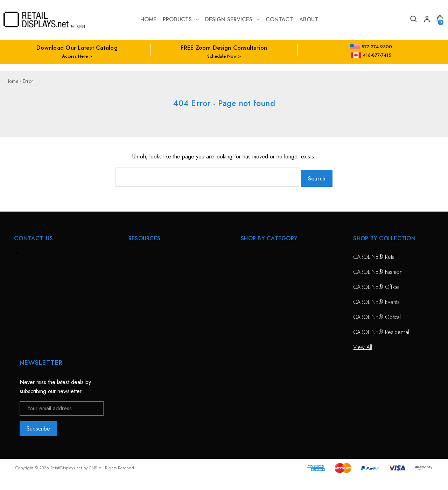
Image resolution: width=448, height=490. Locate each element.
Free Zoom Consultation (157, 269)
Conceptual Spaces (151, 315)
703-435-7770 (43, 292)
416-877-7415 (371, 55)
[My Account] (426, 20)
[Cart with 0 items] (440, 20)
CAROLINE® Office (376, 285)
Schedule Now (222, 56)
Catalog (137, 345)
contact (279, 19)
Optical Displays (259, 269)
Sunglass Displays (261, 285)
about (309, 19)
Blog (134, 360)
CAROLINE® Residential (381, 330)
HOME (136, 254)
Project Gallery (145, 330)
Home (148, 19)
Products (181, 19)
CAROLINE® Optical (377, 315)
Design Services (232, 19)
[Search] (413, 20)
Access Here (75, 56)
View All (250, 300)
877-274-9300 (371, 47)
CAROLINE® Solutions (267, 254)
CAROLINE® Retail (375, 254)
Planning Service (147, 300)
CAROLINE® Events (376, 300)
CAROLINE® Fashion (378, 269)
